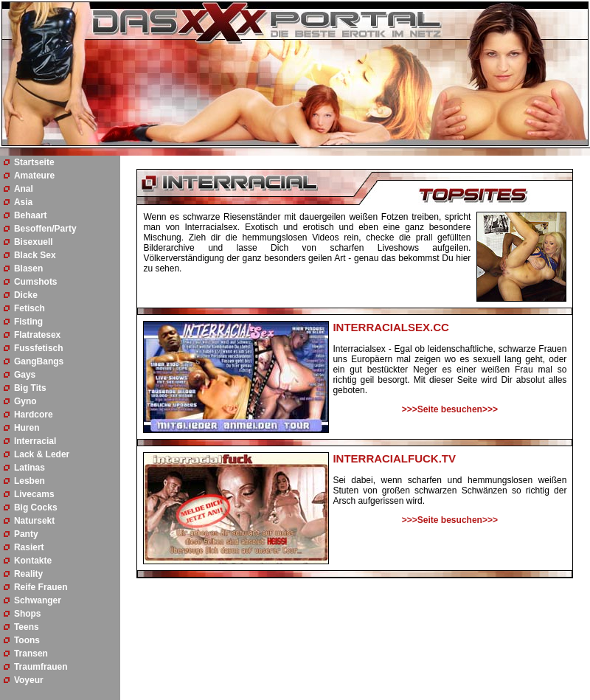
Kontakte (33, 561)
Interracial (35, 441)
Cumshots (36, 282)
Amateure (34, 176)
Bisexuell (34, 242)
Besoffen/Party (45, 229)
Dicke (26, 295)
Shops (28, 614)
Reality (28, 574)
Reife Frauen (41, 587)
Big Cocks (36, 507)
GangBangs (39, 361)
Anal (24, 189)
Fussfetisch (39, 348)
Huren (27, 428)
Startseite (34, 162)
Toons (27, 640)
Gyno (25, 401)
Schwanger (38, 600)
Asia (23, 202)
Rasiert (29, 547)
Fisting (28, 322)
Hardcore (34, 415)
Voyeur (29, 680)
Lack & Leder (42, 454)
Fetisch (29, 308)
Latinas (29, 468)
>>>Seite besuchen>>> (450, 409)
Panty (26, 534)
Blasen (28, 268)
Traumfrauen (41, 667)
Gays (25, 375)
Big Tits (30, 388)
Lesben (29, 481)
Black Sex (35, 255)
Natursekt (34, 521)
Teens (27, 627)
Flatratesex (37, 335)
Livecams (34, 494)
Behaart (31, 215)
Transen (31, 654)
